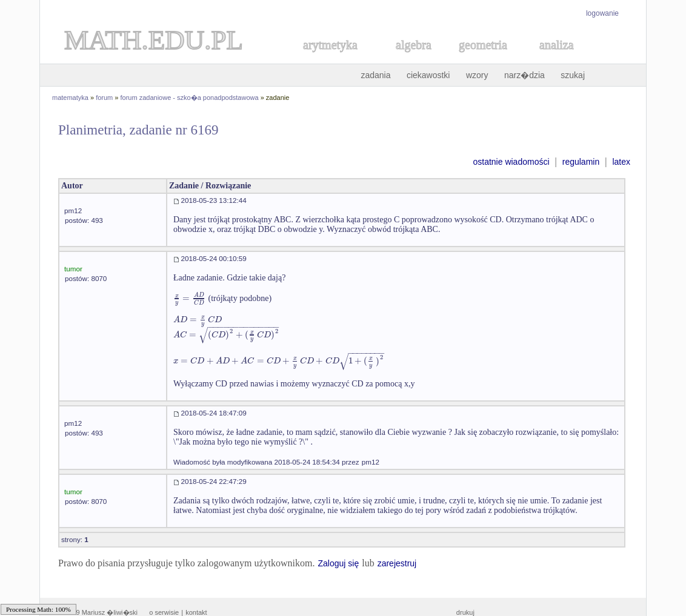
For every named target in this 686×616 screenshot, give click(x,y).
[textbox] (190, 298)
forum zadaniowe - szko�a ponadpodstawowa (190, 98)
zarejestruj (397, 563)
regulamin (581, 162)
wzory (477, 75)
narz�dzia (524, 75)
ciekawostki (428, 75)
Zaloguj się (338, 563)
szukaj (573, 75)
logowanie (602, 13)
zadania (375, 75)
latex (621, 162)
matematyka (70, 98)
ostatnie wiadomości (511, 162)
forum (104, 98)
